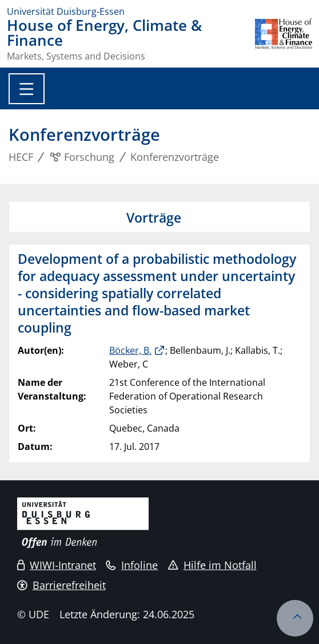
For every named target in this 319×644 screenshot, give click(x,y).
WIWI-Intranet (57, 565)
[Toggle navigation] (27, 89)
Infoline (132, 565)
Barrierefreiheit (61, 585)
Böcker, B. (130, 350)
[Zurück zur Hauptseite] (284, 39)
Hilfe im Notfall (212, 565)
